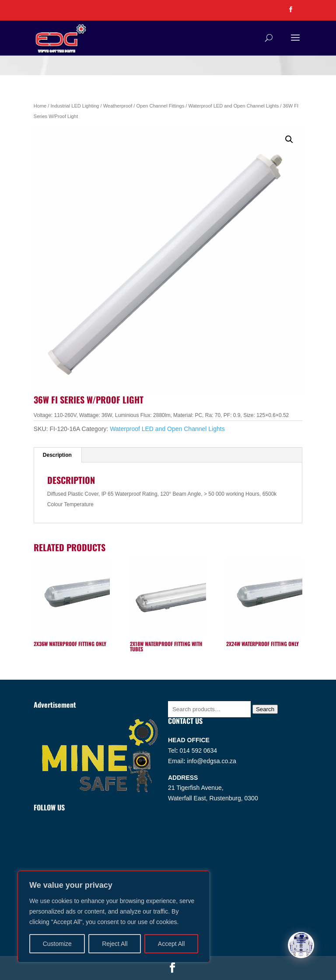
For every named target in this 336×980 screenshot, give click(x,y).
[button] (289, 139)
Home (40, 106)
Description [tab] (57, 455)
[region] (114, 917)
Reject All (115, 944)
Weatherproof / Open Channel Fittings (144, 106)
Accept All (171, 944)
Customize (57, 944)
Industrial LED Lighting (75, 106)
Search (265, 709)
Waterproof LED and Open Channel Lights (233, 106)
